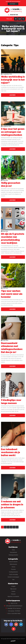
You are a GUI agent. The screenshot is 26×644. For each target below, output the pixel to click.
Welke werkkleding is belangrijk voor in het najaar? (13, 80)
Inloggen (13, 586)
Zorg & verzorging (13, 574)
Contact (13, 591)
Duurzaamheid (13, 552)
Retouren (13, 594)
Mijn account (13, 589)
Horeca (13, 567)
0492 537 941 (13, 603)
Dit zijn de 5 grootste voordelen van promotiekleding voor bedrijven (13, 238)
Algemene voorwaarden (13, 596)
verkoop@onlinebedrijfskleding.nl (13, 606)
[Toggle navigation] (11, 19)
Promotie (13, 569)
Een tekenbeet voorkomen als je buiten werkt (11, 452)
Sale (13, 580)
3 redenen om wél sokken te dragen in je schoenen (12, 504)
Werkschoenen (13, 564)
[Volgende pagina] (17, 527)
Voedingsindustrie (13, 572)
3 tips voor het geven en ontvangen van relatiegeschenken (13, 132)
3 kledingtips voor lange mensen (11, 401)
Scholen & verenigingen (13, 577)
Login (20, 19)
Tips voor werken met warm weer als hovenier (12, 294)
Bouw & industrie (13, 562)
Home (13, 550)
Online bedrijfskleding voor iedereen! (17, 639)
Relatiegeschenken (13, 555)
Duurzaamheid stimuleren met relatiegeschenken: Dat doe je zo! (12, 347)
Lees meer (12, 4)
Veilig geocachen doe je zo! (11, 184)
